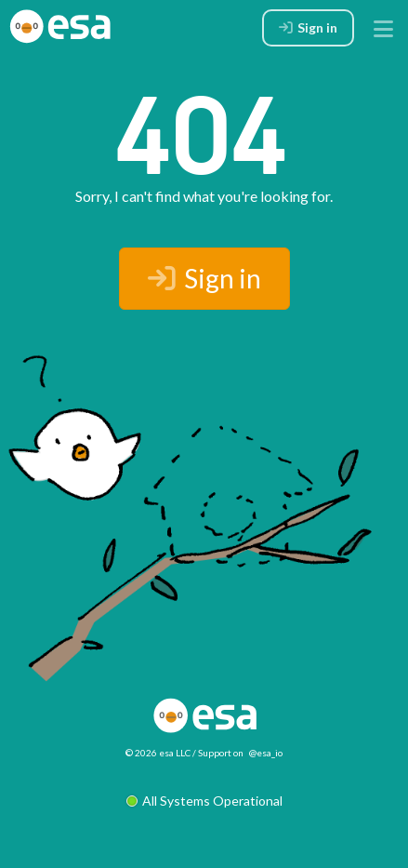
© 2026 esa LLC (158, 753)
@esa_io (266, 753)
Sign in (204, 278)
